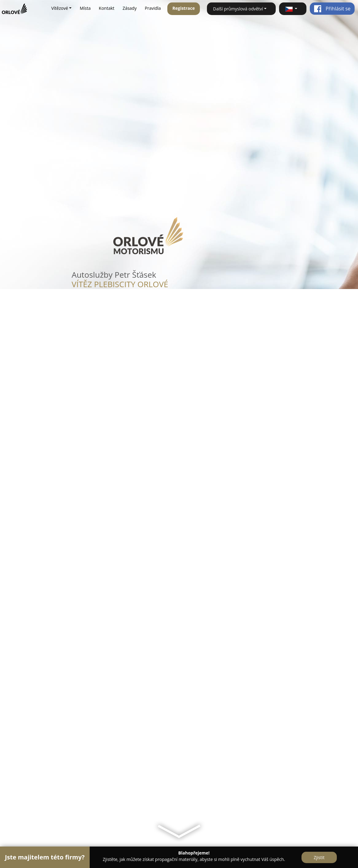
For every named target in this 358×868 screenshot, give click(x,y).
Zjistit (319, 857)
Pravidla (153, 8)
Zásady (130, 8)
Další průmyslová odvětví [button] (238, 9)
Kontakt (107, 8)
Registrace (183, 8)
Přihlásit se (332, 9)
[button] (293, 9)
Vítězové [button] (60, 8)
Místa (85, 8)
